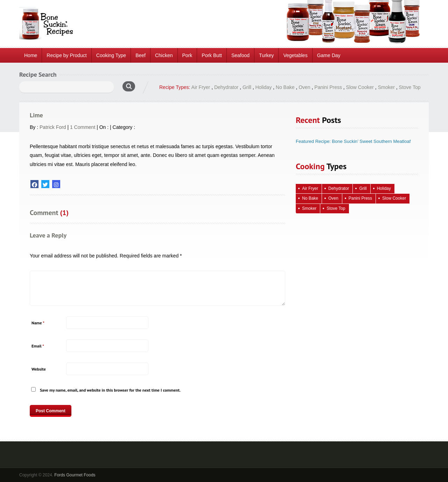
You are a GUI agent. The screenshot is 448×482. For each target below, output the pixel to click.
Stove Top (410, 87)
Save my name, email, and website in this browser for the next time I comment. (110, 390)
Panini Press (328, 87)
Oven (304, 87)
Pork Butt (212, 55)
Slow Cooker (360, 87)
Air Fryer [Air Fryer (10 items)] (310, 188)
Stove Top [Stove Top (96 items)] (336, 208)
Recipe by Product (66, 55)
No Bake (285, 87)
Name (38, 323)
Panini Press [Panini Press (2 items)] (360, 198)
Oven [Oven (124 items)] (333, 198)
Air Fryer (201, 87)
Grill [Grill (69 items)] (363, 188)
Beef (141, 55)
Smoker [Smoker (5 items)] (309, 208)
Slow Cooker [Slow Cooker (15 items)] (394, 198)
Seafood (240, 55)
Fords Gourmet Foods (75, 475)
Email (38, 346)
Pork (187, 55)
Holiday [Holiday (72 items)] (384, 188)
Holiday (263, 87)
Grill (247, 87)
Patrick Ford (53, 127)
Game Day (329, 55)
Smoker (386, 87)
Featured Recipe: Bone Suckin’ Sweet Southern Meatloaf (353, 141)
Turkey (266, 55)
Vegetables (295, 55)
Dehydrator (226, 87)
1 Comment (83, 127)
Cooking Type (111, 55)
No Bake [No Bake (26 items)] (310, 198)
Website (39, 369)
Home (31, 55)
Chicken (164, 55)
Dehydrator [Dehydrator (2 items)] (339, 188)
